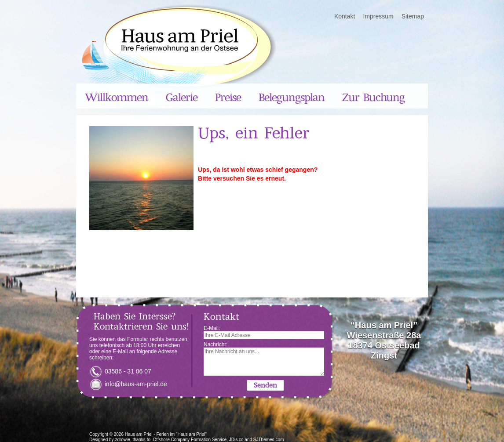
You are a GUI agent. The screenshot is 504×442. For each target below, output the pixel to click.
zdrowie (122, 440)
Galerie (182, 98)
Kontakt (345, 16)
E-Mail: (264, 332)
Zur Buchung (373, 98)
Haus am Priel (139, 434)
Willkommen (117, 98)
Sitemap (413, 16)
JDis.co (236, 440)
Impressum (378, 16)
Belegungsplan (292, 98)
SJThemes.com (268, 440)
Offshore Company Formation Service (190, 440)
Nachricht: (264, 359)
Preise (228, 98)
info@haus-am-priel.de (136, 384)
